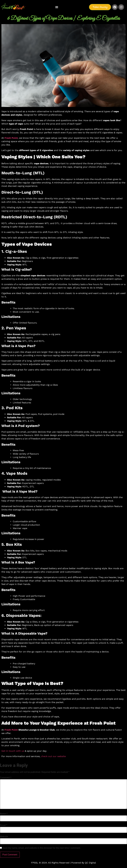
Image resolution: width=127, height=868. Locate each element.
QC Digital (90, 863)
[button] (57, 7)
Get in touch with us (13, 751)
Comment (6, 778)
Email (4, 825)
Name (4, 814)
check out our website (53, 756)
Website (4, 837)
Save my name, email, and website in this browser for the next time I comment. (42, 848)
